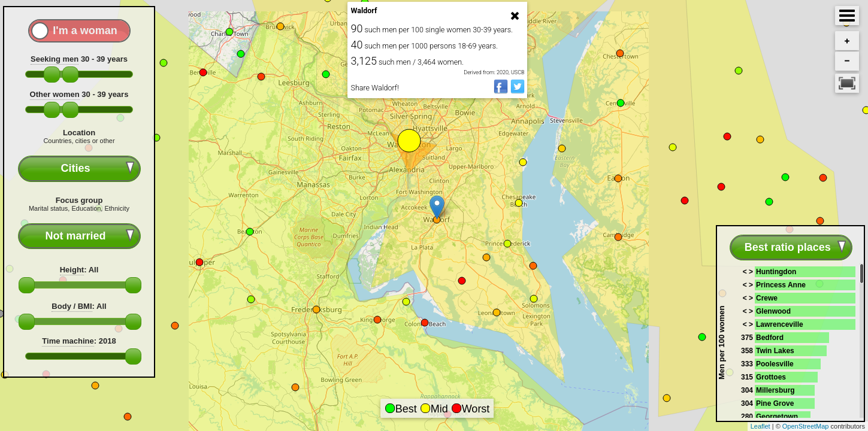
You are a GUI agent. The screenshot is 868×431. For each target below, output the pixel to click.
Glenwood (773, 311)
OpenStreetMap (806, 426)
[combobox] (79, 169)
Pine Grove (775, 403)
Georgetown (777, 417)
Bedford (770, 338)
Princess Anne (781, 285)
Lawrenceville (780, 324)
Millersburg (775, 390)
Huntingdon (776, 272)
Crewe (767, 298)
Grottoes (771, 377)
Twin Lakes (775, 351)
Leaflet (760, 426)
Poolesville (775, 364)
